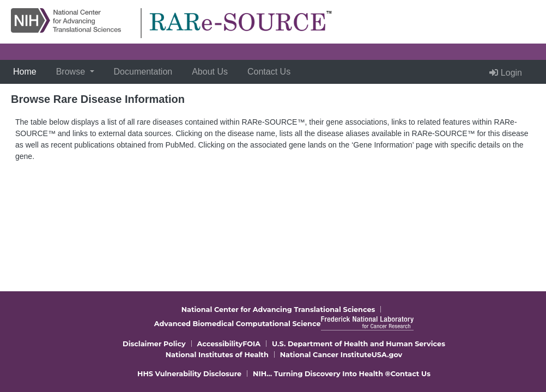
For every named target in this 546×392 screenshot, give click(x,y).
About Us (210, 72)
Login (506, 73)
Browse (72, 72)
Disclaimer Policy (154, 344)
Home (27, 71)
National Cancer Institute (326, 355)
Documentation (143, 72)
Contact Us (269, 72)
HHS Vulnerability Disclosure (189, 374)
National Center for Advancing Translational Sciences (278, 310)
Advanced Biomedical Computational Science (238, 324)
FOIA (251, 344)
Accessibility (220, 344)
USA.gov (387, 355)
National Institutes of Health (217, 355)
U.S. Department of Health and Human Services (359, 344)
